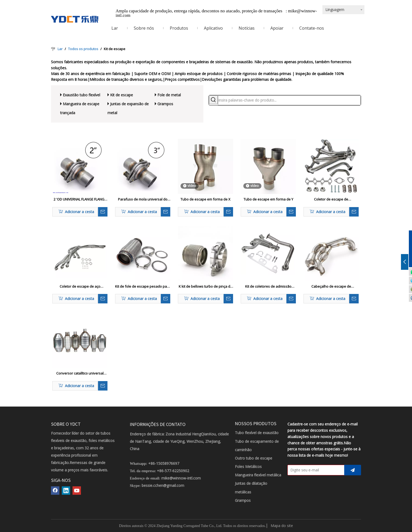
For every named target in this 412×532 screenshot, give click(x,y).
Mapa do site (282, 526)
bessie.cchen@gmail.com (163, 485)
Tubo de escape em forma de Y (268, 199)
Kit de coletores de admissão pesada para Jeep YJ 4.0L (268, 287)
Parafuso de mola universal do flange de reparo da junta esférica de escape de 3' (143, 199)
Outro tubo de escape (254, 458)
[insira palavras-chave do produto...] (289, 100)
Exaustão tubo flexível (81, 95)
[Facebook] (55, 491)
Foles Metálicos (248, 467)
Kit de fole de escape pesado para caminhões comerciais (143, 287)
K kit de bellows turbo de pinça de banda (205, 287)
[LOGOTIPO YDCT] (75, 19)
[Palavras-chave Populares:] (213, 100)
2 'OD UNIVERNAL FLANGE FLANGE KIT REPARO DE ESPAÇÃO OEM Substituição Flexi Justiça (80, 199)
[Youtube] (77, 491)
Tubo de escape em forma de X (205, 199)
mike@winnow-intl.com (181, 478)
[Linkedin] (66, 491)
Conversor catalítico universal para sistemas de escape (80, 373)
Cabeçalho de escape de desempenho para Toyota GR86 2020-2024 (331, 287)
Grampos (165, 104)
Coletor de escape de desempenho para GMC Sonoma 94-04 (331, 199)
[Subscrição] (353, 470)
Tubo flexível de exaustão (257, 433)
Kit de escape (122, 95)
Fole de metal (169, 95)
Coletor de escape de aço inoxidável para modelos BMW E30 (80, 287)
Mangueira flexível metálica (258, 475)
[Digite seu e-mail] (315, 470)
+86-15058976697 (164, 463)
